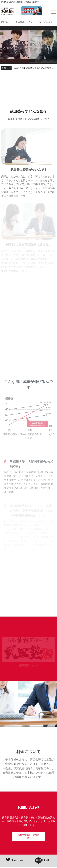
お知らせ (6, 68)
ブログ (31, 22)
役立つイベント (45, 22)
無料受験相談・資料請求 (28, 836)
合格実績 (20, 22)
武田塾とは (7, 22)
